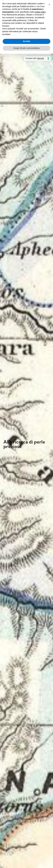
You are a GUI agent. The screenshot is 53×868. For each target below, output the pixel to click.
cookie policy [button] (40, 12)
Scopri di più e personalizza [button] (26, 48)
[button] (49, 5)
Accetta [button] (26, 41)
